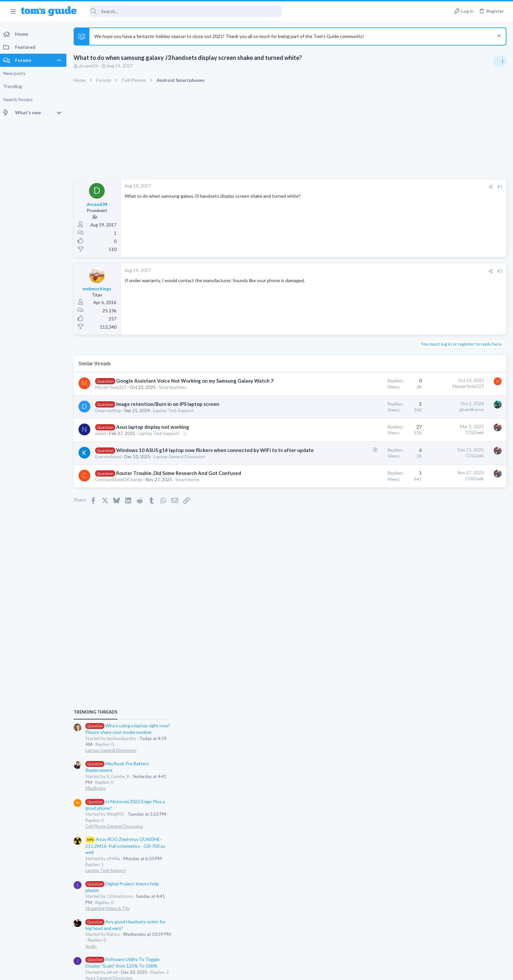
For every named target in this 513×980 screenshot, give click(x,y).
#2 (395, 271)
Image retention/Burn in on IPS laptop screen (169, 411)
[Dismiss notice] (498, 36)
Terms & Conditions (318, 971)
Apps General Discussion (444, 645)
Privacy (273, 971)
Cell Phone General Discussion (449, 493)
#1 (395, 187)
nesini (102, 440)
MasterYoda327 (113, 394)
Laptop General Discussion (181, 470)
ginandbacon (367, 416)
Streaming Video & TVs (442, 575)
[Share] (386, 187)
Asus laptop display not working (154, 434)
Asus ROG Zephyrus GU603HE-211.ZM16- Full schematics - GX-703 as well (460, 513)
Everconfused (110, 470)
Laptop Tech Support (175, 417)
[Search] (184, 11)
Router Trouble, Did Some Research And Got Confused (180, 487)
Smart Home (189, 493)
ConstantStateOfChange (120, 493)
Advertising (186, 971)
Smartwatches (174, 394)
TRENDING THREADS (430, 379)
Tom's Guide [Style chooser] (460, 926)
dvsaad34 (90, 66)
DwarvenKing (110, 417)
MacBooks (430, 455)
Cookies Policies (232, 971)
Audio (426, 613)
